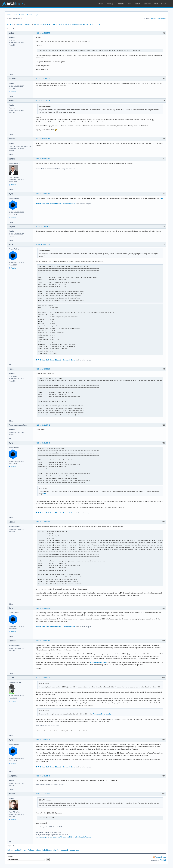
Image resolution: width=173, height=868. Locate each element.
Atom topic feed (161, 857)
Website (13, 92)
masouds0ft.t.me (68, 837)
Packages (111, 4)
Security (147, 4)
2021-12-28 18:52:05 (43, 159)
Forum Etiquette (56, 204)
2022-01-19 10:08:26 (43, 369)
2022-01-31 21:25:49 (43, 443)
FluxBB (163, 860)
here (162, 198)
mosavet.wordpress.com (44, 837)
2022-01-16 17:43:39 (43, 194)
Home (101, 4)
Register (29, 15)
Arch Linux (13, 4)
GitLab (138, 4)
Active (153, 18)
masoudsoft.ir (58, 837)
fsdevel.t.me (79, 837)
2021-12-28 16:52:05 (43, 139)
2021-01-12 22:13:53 (43, 33)
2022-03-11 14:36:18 (43, 522)
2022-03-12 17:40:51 (43, 641)
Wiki (130, 4)
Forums (121, 4)
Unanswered (161, 18)
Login (37, 15)
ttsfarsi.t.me (87, 837)
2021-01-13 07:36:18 (43, 100)
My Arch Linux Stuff (42, 204)
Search (22, 15)
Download (165, 4)
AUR (156, 4)
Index (9, 15)
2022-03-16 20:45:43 (43, 740)
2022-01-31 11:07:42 (43, 425)
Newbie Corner (23, 25)
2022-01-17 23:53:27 (43, 226)
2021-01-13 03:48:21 (43, 79)
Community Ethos (69, 204)
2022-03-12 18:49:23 (43, 678)
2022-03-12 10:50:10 (43, 608)
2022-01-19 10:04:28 (43, 244)
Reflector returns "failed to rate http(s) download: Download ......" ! (67, 25)
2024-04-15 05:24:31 (43, 794)
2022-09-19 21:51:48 (43, 776)
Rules (15, 15)
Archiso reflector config (99, 662)
